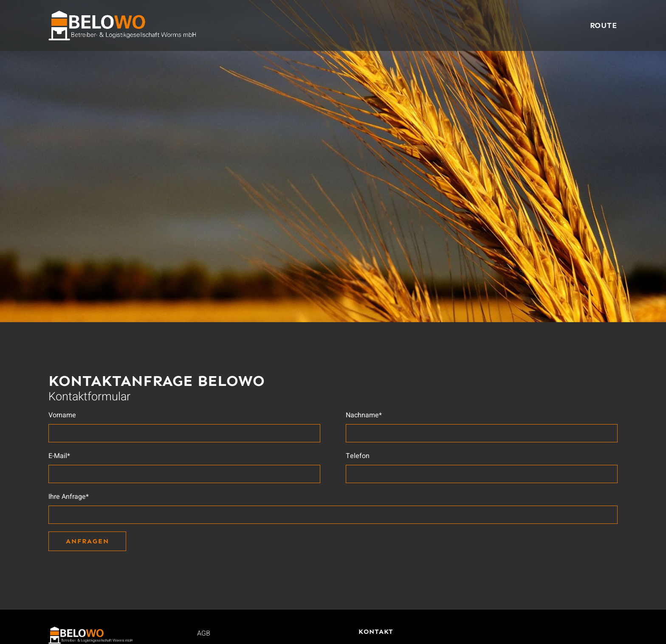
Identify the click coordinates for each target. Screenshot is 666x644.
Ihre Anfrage (69, 497)
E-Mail (59, 456)
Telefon (358, 456)
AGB (204, 633)
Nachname (364, 415)
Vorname (62, 415)
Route (604, 25)
